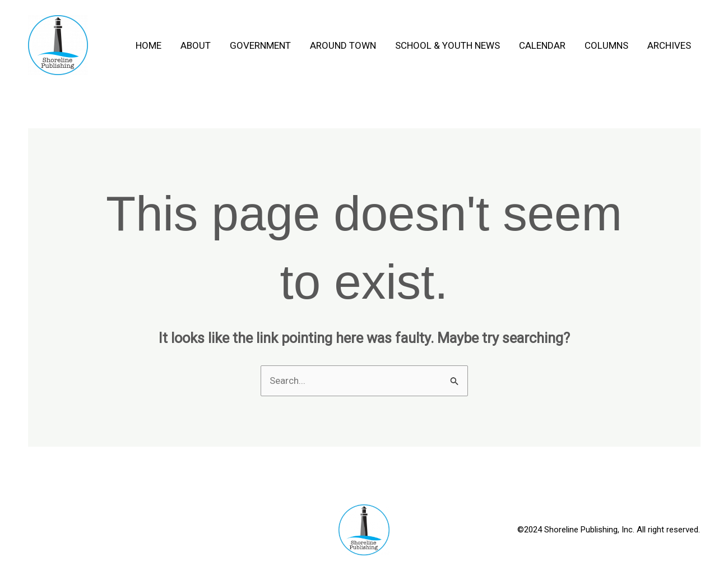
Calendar (542, 45)
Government (260, 45)
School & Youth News (448, 45)
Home (149, 45)
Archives (669, 45)
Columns (606, 45)
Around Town (343, 45)
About (196, 45)
